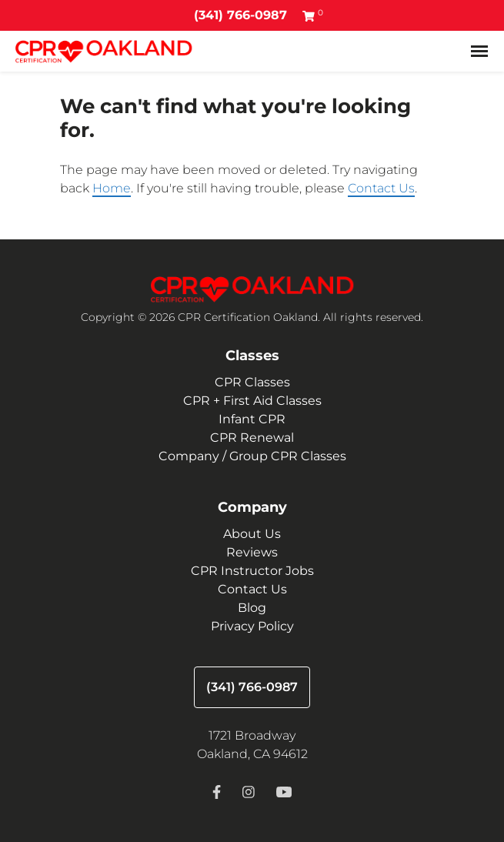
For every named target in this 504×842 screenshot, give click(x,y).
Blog (252, 608)
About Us (252, 534)
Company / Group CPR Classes (252, 456)
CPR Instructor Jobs (252, 571)
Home (112, 188)
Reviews (252, 552)
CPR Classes (252, 382)
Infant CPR (252, 419)
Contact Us (381, 188)
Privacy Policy (252, 626)
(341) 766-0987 (240, 15)
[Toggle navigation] (479, 51)
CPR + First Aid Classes (252, 401)
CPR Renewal (252, 438)
